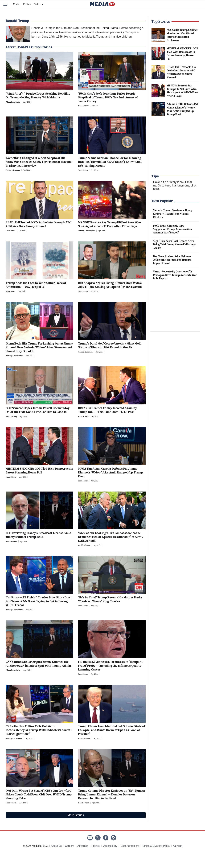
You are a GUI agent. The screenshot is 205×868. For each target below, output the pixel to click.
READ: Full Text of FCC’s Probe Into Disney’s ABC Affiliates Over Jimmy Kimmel (38, 224)
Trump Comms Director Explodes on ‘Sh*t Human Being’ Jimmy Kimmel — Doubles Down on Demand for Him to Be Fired (112, 794)
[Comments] (33, 102)
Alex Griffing (11, 416)
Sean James (83, 170)
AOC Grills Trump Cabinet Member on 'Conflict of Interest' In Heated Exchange (182, 35)
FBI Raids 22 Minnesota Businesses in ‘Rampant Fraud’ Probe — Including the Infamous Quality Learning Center (110, 666)
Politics (27, 4)
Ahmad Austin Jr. (13, 102)
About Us (56, 846)
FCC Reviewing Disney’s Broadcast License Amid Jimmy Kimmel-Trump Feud (38, 535)
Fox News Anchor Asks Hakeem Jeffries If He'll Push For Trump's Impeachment (172, 260)
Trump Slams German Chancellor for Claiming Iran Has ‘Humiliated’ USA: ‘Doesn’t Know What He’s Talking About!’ (110, 162)
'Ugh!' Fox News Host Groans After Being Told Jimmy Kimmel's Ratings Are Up (174, 244)
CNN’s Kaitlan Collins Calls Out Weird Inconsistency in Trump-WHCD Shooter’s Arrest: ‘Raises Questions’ (39, 730)
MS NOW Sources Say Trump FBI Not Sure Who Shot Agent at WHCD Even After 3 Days (182, 91)
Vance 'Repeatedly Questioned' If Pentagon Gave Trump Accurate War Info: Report (175, 275)
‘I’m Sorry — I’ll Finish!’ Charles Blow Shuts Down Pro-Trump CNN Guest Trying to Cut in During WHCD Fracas (39, 601)
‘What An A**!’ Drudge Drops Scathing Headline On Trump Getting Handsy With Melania (38, 95)
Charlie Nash (84, 803)
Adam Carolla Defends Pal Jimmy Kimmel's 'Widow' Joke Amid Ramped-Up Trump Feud (182, 109)
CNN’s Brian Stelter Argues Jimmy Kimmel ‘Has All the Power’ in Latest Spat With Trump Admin (38, 664)
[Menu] (7, 4)
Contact (178, 846)
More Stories (76, 815)
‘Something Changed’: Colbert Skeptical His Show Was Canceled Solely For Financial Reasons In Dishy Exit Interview (39, 162)
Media (16, 4)
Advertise (83, 846)
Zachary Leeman (13, 170)
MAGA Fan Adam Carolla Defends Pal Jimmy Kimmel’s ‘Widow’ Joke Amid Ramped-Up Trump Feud (111, 472)
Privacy (96, 846)
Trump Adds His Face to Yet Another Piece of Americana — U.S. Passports (36, 285)
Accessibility (110, 846)
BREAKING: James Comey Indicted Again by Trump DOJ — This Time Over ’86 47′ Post (108, 410)
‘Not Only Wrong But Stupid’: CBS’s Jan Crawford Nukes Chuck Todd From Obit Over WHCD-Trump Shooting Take (39, 794)
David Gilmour (84, 545)
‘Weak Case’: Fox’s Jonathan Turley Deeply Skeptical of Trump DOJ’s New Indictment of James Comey (108, 97)
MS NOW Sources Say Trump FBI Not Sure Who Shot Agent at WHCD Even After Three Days (110, 224)
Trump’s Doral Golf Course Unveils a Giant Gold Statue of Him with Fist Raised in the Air (110, 345)
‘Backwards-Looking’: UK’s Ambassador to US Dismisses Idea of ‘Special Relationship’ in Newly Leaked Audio (111, 537)
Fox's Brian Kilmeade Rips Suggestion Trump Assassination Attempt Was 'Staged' (173, 229)
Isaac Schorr (83, 106)
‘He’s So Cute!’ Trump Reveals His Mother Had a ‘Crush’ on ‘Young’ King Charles (110, 599)
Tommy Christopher (87, 231)
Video (39, 4)
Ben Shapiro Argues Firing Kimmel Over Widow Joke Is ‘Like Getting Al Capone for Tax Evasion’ (111, 285)
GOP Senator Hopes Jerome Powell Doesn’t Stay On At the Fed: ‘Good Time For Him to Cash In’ (38, 410)
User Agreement (130, 846)
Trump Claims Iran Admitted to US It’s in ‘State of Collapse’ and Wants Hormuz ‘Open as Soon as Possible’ (112, 730)
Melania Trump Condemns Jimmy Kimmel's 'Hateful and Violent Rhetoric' (173, 214)
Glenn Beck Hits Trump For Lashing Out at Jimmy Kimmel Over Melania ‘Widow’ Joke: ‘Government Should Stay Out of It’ (39, 347)
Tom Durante (11, 541)
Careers (70, 846)
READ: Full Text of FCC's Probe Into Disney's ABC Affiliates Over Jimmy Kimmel (181, 72)
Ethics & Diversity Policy (156, 846)
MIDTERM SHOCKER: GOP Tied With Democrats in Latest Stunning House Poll (39, 470)
